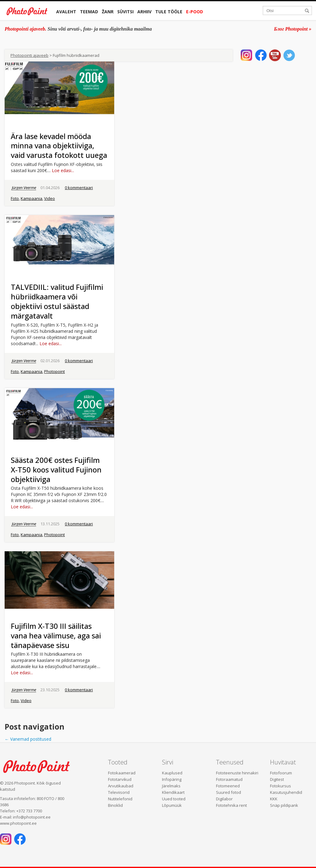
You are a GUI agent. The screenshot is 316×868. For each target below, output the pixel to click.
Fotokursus (281, 786)
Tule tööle (169, 12)
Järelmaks (171, 786)
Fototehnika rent (231, 805)
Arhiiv (144, 12)
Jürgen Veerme (24, 188)
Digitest (277, 779)
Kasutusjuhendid (286, 792)
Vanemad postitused (28, 739)
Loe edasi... (63, 170)
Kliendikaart (173, 792)
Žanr (108, 12)
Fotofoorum (281, 773)
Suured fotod (229, 792)
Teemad (89, 12)
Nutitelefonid (120, 799)
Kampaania (31, 198)
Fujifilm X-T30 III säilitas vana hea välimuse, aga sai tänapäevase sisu (56, 635)
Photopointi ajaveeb (29, 55)
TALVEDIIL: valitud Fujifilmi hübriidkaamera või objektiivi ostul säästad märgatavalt (57, 301)
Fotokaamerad (122, 773)
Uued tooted (174, 799)
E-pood (195, 12)
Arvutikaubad (121, 786)
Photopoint (54, 371)
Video (50, 198)
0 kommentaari (79, 188)
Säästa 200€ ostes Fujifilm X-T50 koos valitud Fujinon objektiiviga (56, 470)
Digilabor (224, 799)
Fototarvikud (120, 779)
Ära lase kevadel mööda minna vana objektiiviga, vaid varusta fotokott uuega (59, 146)
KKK (274, 799)
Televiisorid (119, 792)
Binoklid (115, 805)
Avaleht (66, 12)
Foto (15, 198)
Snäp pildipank (284, 805)
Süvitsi (125, 12)
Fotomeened (228, 786)
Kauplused (172, 773)
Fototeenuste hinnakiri (237, 773)
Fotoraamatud (229, 779)
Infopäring (172, 779)
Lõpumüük (172, 805)
